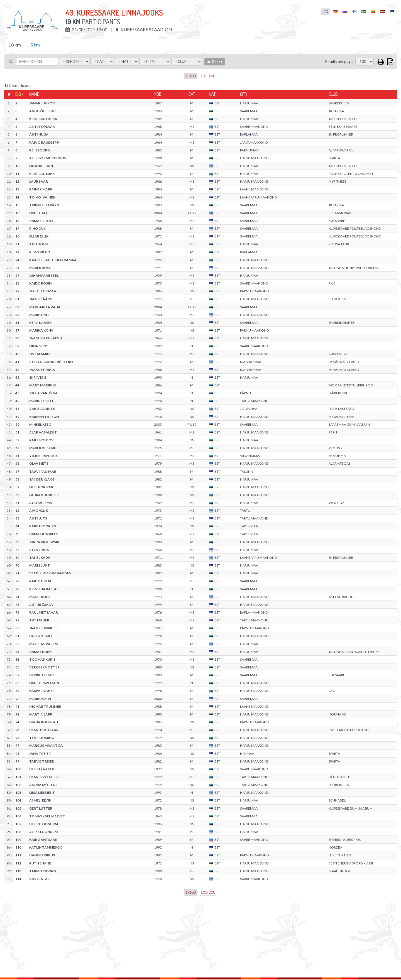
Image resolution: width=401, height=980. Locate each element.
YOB (158, 94)
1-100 (191, 76)
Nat (212, 94)
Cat (192, 94)
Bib (18, 94)
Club (333, 94)
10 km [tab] (15, 45)
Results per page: (339, 62)
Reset (215, 62)
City (244, 94)
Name (34, 94)
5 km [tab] (35, 45)
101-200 (208, 76)
